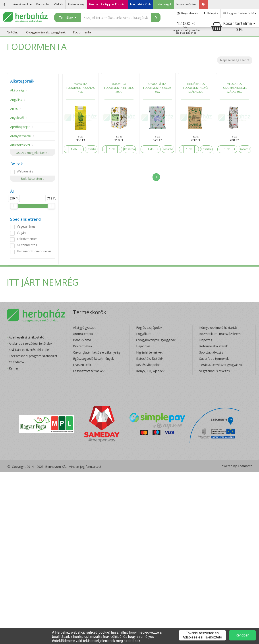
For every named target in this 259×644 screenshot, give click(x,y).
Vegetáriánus (26, 226)
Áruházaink (22, 4)
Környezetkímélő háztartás (218, 328)
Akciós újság (76, 4)
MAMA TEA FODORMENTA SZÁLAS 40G (80, 88)
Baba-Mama (82, 340)
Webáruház (25, 171)
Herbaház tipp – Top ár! (107, 4)
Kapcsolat (43, 4)
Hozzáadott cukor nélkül (34, 251)
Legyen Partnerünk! (240, 13)
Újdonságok (164, 4)
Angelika (16, 100)
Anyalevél (17, 118)
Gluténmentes (27, 245)
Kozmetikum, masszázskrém (220, 334)
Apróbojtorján (20, 127)
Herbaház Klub (141, 4)
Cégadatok (17, 362)
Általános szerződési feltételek (31, 343)
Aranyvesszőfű (21, 136)
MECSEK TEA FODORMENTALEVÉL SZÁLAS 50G (234, 88)
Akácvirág (17, 90)
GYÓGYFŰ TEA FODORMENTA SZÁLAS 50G (157, 88)
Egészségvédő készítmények (93, 359)
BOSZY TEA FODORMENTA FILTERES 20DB (119, 88)
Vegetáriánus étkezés (215, 371)
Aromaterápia (83, 334)
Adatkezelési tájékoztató (27, 337)
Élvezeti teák (82, 365)
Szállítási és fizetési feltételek (30, 350)
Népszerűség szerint (235, 60)
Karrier (14, 368)
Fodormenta (82, 32)
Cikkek (59, 4)
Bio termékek (83, 346)
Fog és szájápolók (149, 328)
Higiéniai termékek (149, 352)
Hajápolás (143, 346)
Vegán (21, 233)
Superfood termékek (214, 359)
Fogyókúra (144, 334)
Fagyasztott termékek (89, 371)
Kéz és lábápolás (148, 365)
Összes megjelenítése (33, 153)
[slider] (14, 206)
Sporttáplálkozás (211, 352)
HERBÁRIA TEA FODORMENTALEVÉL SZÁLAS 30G (196, 88)
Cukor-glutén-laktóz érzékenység (97, 352)
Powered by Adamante (236, 466)
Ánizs (14, 109)
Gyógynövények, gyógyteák (46, 32)
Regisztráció (187, 13)
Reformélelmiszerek (214, 346)
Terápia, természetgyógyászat (221, 365)
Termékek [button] (68, 17)
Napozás (206, 340)
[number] (74, 149)
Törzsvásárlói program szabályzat (33, 356)
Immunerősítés (187, 4)
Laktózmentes (27, 239)
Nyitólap (13, 32)
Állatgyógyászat (84, 328)
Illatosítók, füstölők (150, 359)
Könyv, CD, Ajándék (150, 371)
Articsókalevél (20, 145)
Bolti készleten (33, 179)
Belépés (210, 13)
